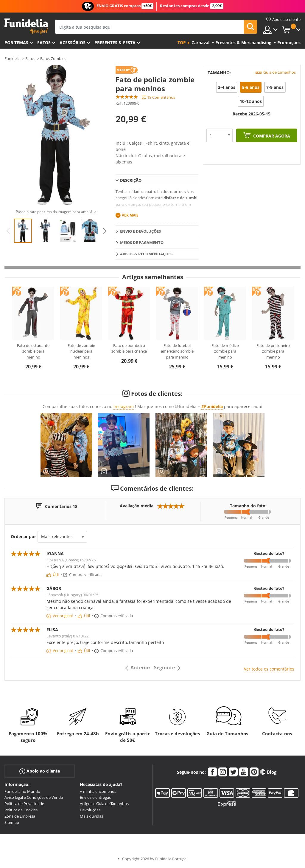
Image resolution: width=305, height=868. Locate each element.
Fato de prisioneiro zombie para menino (273, 351)
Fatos (44, 43)
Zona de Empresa (20, 816)
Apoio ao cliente (40, 771)
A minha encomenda (98, 791)
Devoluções (90, 810)
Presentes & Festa (115, 43)
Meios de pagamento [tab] (142, 243)
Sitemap (12, 822)
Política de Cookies (21, 810)
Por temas (16, 43)
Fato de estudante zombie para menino (33, 351)
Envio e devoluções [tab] (140, 231)
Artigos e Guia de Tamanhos (104, 804)
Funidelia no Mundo (22, 791)
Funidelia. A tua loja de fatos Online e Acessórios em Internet (26, 26)
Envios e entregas (95, 797)
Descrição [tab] (131, 180)
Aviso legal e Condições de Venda (34, 797)
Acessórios (73, 43)
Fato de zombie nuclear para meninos (81, 351)
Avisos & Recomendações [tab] (146, 254)
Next (105, 231)
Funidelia (13, 58)
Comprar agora (271, 136)
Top (182, 43)
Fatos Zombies (53, 58)
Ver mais (130, 215)
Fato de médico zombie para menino (225, 351)
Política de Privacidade (24, 804)
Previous (8, 231)
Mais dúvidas (91, 816)
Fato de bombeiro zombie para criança (129, 348)
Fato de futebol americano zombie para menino (177, 351)
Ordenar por (23, 536)
